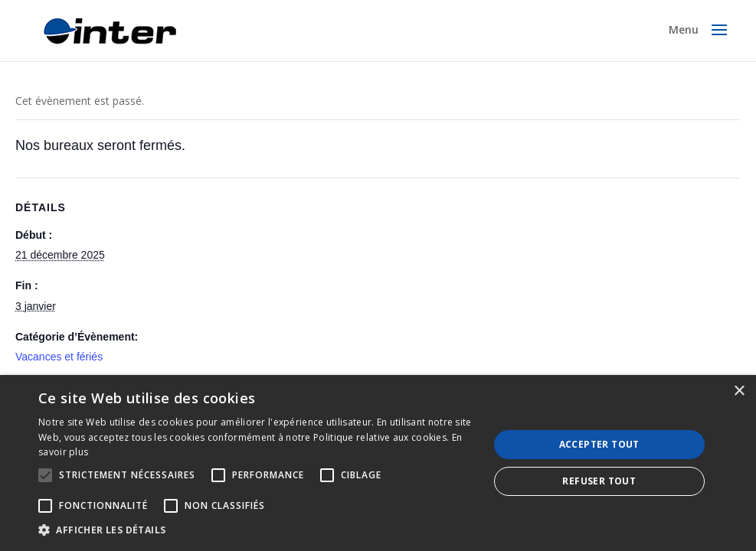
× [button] (739, 391)
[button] (257, 530)
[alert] (378, 463)
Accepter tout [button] (599, 444)
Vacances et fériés (59, 357)
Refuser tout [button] (599, 481)
